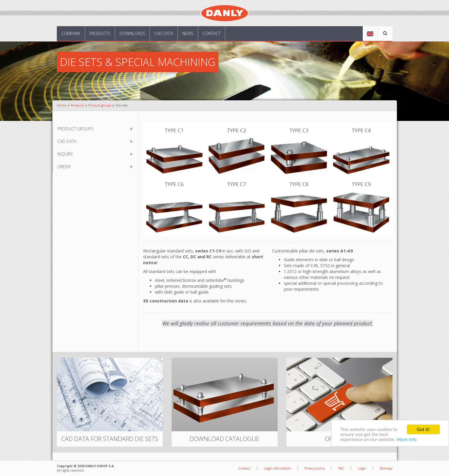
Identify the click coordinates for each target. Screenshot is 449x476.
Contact (212, 33)
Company (71, 33)
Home (62, 105)
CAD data (164, 33)
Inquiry (96, 154)
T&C (341, 468)
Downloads (132, 33)
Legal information (277, 468)
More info (407, 440)
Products (100, 33)
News (188, 33)
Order (96, 167)
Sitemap (386, 468)
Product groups (100, 105)
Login (362, 468)
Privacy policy (315, 468)
